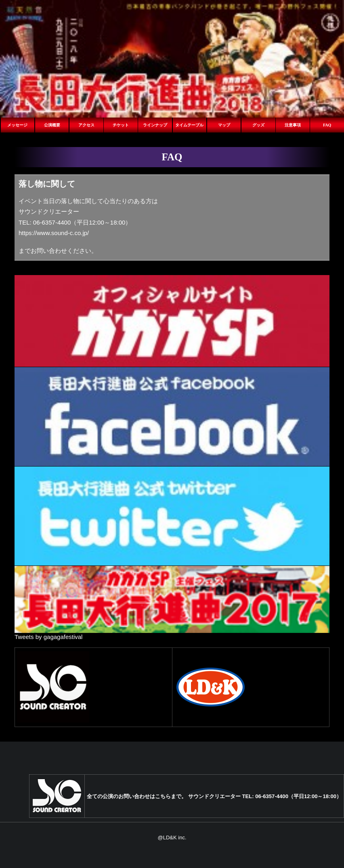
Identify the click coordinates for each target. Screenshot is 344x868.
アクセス (86, 125)
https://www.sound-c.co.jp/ (54, 233)
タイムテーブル (189, 125)
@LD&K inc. (172, 838)
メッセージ (17, 125)
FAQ (327, 125)
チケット (121, 125)
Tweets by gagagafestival (48, 637)
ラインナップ (155, 125)
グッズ (258, 125)
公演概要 (52, 125)
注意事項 (293, 125)
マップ (224, 125)
